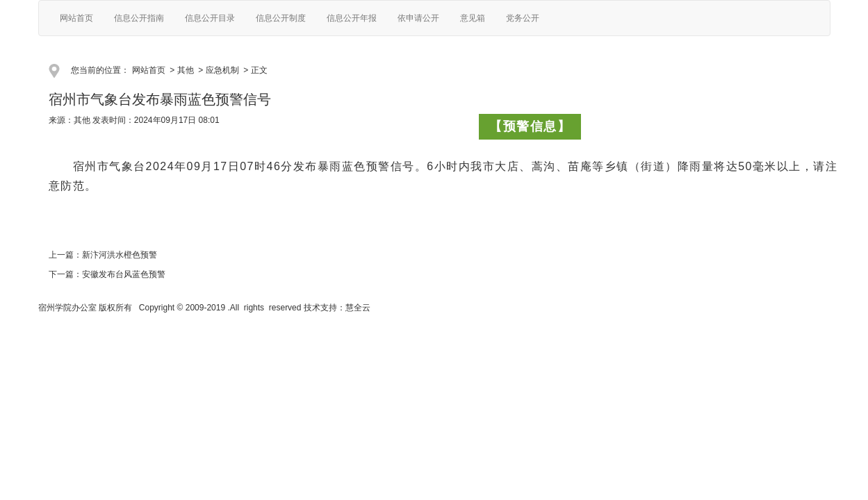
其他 (186, 70)
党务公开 (523, 18)
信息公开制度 (281, 18)
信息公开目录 (210, 18)
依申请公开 (418, 18)
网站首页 (76, 18)
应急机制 (222, 70)
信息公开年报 (352, 18)
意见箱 (473, 18)
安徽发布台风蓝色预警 (124, 274)
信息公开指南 (139, 18)
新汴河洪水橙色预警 (120, 255)
